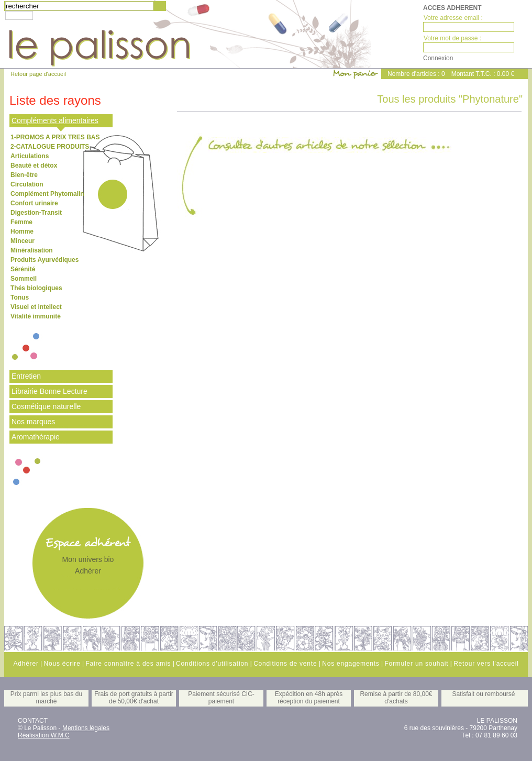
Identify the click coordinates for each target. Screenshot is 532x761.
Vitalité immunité (36, 316)
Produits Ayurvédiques (45, 260)
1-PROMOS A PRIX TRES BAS (55, 137)
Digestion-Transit (36, 213)
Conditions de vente (285, 664)
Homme (22, 231)
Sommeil (24, 279)
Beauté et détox (34, 166)
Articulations (30, 156)
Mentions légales (86, 728)
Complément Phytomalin (47, 194)
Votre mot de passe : (452, 38)
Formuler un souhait (416, 664)
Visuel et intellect (36, 307)
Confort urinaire (34, 203)
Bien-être (24, 175)
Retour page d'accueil (38, 74)
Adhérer (88, 571)
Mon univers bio (88, 559)
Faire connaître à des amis (128, 664)
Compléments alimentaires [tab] (55, 120)
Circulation (27, 184)
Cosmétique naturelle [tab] (46, 406)
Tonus (20, 297)
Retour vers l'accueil (486, 664)
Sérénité (23, 269)
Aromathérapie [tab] (36, 437)
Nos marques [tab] (33, 422)
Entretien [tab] (26, 376)
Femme (21, 222)
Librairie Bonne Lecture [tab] (49, 391)
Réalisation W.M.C (44, 735)
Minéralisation (32, 250)
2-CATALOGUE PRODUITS (50, 147)
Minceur (23, 241)
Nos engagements (351, 664)
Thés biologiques (36, 288)
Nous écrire (62, 664)
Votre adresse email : (453, 18)
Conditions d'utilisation (212, 664)
